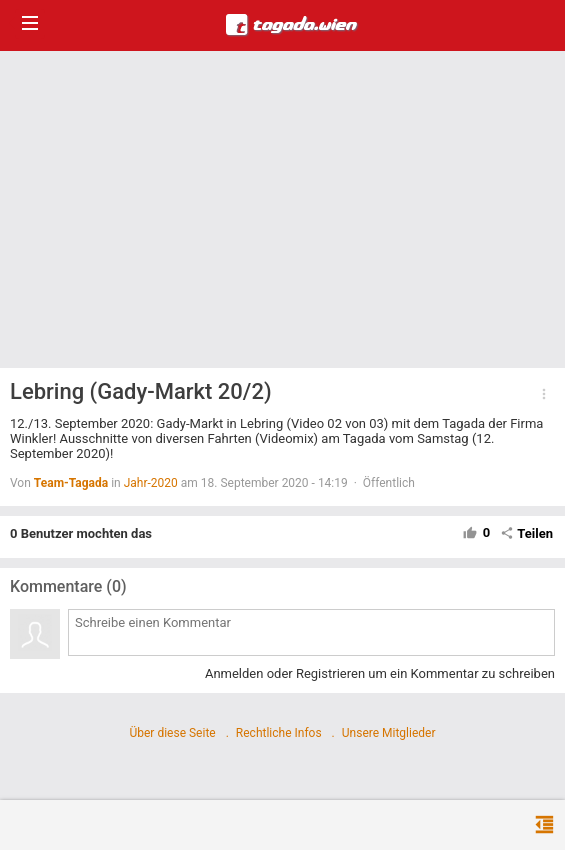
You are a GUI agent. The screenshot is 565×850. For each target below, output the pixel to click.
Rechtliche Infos (279, 733)
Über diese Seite (172, 733)
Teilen (526, 533)
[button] (544, 394)
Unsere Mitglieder (389, 733)
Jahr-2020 (151, 483)
